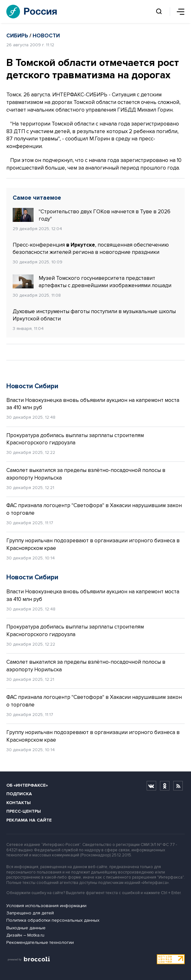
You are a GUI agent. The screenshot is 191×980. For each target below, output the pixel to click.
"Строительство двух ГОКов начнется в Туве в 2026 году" (92, 215)
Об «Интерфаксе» (27, 785)
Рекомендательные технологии (40, 942)
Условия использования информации (46, 906)
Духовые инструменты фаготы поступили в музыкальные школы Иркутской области (94, 315)
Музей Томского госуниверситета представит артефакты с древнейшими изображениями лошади (92, 282)
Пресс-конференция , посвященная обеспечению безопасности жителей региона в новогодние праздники (91, 249)
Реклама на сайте (29, 820)
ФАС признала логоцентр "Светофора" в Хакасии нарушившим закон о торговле (94, 509)
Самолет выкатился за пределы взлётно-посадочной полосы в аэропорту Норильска (86, 474)
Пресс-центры (24, 811)
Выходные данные (26, 928)
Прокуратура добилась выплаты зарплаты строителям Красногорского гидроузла (75, 439)
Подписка (19, 794)
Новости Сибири (32, 386)
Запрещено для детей (30, 913)
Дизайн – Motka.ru (25, 935)
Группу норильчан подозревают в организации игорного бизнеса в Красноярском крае (93, 544)
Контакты (19, 803)
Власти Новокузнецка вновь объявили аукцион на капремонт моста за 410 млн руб (93, 404)
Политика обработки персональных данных (53, 920)
